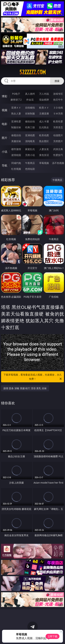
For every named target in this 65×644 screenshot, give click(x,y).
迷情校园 (16, 155)
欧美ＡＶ (44, 108)
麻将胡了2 (16, 100)
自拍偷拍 (30, 108)
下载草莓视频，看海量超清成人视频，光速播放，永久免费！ (33, 377)
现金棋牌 (44, 100)
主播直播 (44, 113)
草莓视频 (44, 163)
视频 (5, 110)
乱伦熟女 (44, 127)
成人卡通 (44, 121)
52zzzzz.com (33, 72)
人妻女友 (44, 149)
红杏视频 (16, 169)
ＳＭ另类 (58, 113)
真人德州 (30, 94)
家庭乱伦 (30, 149)
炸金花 (30, 100)
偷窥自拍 (16, 135)
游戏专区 (58, 94)
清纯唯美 (30, 141)
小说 (5, 152)
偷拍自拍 (30, 121)
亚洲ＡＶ (16, 108)
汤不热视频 (58, 163)
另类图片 (58, 141)
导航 (5, 165)
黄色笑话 (44, 155)
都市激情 (16, 149)
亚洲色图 (30, 135)
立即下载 (53, 636)
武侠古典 (58, 149)
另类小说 (30, 155)
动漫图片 (58, 135)
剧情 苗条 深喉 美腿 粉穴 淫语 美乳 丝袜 (25, 388)
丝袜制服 (30, 113)
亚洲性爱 (16, 121)
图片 (5, 138)
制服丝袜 (16, 127)
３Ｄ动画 (58, 108)
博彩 (5, 96)
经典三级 (30, 127)
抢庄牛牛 (58, 100)
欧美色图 (44, 135)
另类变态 (58, 127)
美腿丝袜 (16, 141)
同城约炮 (16, 163)
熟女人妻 (16, 113)
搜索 (57, 81)
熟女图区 (44, 141)
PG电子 (16, 94)
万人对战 (44, 94)
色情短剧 (30, 169)
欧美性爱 (58, 121)
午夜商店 (30, 163)
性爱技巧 (58, 155)
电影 (5, 124)
